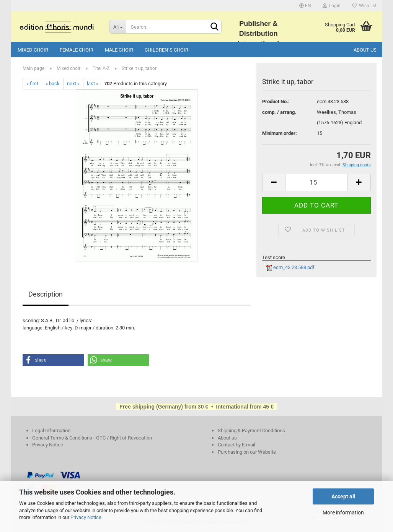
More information (343, 513)
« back (53, 84)
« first (32, 84)
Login (332, 6)
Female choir (77, 50)
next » (73, 84)
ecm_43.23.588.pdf (290, 267)
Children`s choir (166, 50)
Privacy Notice (86, 517)
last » (93, 84)
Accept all (343, 496)
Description (46, 294)
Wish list (364, 6)
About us (365, 50)
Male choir (119, 50)
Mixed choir (33, 50)
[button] (53, 360)
